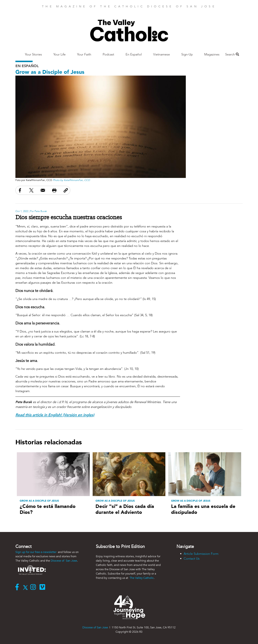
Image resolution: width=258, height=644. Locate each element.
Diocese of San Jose (64, 561)
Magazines (212, 54)
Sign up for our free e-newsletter (36, 552)
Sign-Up (187, 54)
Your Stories (33, 54)
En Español (134, 54)
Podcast (108, 54)
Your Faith (84, 54)
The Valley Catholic (141, 578)
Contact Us (192, 559)
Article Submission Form (201, 554)
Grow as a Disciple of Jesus (50, 72)
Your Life (59, 54)
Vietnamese (162, 54)
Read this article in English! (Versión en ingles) (55, 415)
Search (232, 54)
